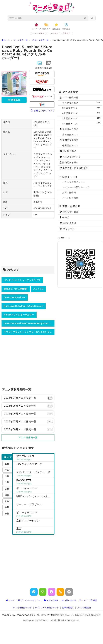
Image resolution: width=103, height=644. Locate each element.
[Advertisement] (28, 242)
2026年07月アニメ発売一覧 (28, 422)
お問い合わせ (68, 223)
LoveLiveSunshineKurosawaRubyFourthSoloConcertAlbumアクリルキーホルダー (29, 323)
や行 (7, 507)
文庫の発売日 (69, 193)
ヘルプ (64, 217)
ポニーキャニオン (35, 490)
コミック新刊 (38, 33)
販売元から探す (69, 162)
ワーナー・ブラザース (35, 506)
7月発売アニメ (82, 118)
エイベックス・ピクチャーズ (35, 474)
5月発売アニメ (82, 108)
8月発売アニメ (82, 123)
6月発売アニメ (82, 113)
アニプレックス (35, 458)
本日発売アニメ (70, 135)
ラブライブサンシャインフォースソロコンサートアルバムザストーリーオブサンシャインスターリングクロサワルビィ (29, 332)
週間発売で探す (69, 140)
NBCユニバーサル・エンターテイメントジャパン (35, 498)
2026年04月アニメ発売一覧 (28, 398)
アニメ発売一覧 (69, 97)
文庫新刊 (67, 33)
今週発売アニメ (70, 145)
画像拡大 (14, 100)
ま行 (7, 501)
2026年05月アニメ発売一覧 (28, 406)
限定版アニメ (68, 151)
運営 (94, 600)
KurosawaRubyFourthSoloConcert (24, 306)
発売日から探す (69, 129)
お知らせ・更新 (69, 212)
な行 (7, 489)
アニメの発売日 (70, 198)
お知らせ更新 (51, 600)
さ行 (7, 476)
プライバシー (68, 229)
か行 (7, 470)
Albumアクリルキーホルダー (19, 315)
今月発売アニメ (82, 103)
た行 (7, 482)
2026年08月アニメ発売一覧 (28, 429)
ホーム (10, 600)
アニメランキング (70, 157)
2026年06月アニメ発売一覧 (28, 414)
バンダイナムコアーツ (35, 466)
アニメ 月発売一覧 (28, 438)
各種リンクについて (43, 111)
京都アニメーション (35, 522)
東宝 (35, 530)
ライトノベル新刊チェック (76, 187)
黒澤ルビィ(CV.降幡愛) (16, 289)
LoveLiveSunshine (14, 297)
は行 (7, 495)
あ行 (7, 464)
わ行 (7, 513)
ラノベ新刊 (53, 33)
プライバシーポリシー (29, 600)
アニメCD (38, 289)
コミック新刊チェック (74, 182)
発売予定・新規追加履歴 (74, 168)
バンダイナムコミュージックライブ (22, 280)
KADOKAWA (35, 482)
